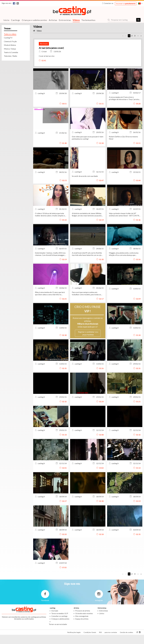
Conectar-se (108, 3)
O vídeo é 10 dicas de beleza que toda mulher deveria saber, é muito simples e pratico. (50, 224)
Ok (138, 20)
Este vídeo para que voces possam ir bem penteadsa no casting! (88, 147)
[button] (140, 3)
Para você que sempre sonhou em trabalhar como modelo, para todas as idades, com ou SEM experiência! (86, 303)
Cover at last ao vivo (97, 61)
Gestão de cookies (127, 642)
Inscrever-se (126, 4)
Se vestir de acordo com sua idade (85, 185)
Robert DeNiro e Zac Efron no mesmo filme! (123, 147)
